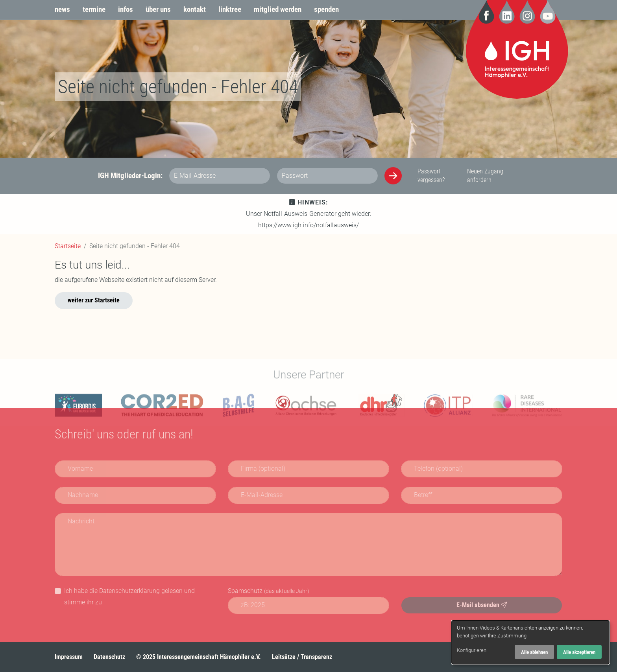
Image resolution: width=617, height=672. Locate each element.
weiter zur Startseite (94, 300)
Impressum (69, 657)
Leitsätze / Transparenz (302, 657)
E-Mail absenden (482, 605)
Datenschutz (109, 657)
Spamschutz (269, 591)
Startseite (68, 246)
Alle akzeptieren (579, 652)
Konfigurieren (472, 650)
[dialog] (530, 642)
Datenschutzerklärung (129, 591)
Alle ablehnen (534, 652)
